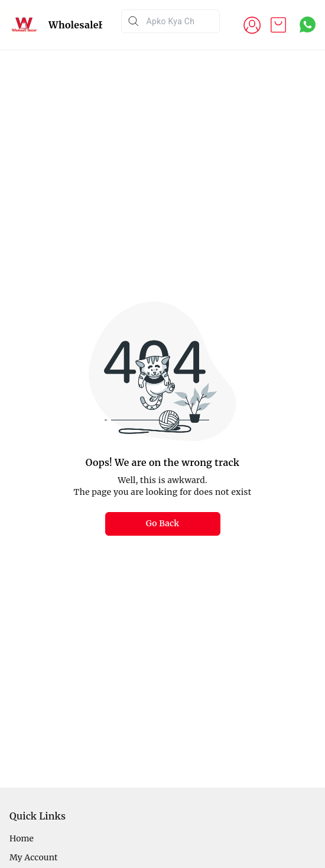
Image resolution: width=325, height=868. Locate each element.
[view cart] (278, 25)
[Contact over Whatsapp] (308, 25)
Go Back (163, 523)
